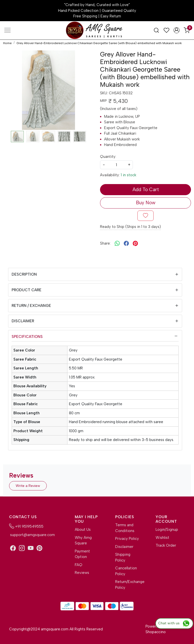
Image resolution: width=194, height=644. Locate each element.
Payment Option (82, 554)
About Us (83, 530)
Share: (105, 243)
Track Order (166, 545)
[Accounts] (177, 30)
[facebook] (126, 244)
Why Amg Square (83, 540)
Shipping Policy (123, 557)
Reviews (82, 573)
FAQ (79, 565)
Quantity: (108, 157)
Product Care (27, 290)
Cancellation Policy (126, 571)
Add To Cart (146, 189)
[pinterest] (135, 244)
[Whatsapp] (117, 244)
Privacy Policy (127, 539)
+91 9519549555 (26, 526)
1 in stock (128, 175)
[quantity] (116, 165)
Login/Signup (167, 530)
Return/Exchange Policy (127, 585)
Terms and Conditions (125, 528)
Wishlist (162, 538)
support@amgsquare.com (32, 535)
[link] (156, 30)
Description (24, 274)
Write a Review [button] (28, 486)
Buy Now (146, 203)
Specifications (27, 337)
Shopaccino (156, 632)
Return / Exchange (31, 306)
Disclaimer (23, 321)
